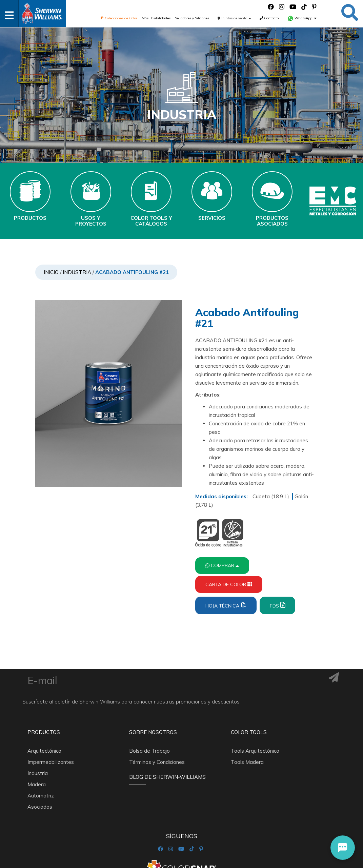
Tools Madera (247, 762)
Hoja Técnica (226, 605)
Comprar (222, 565)
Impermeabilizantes (51, 762)
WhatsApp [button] (302, 18)
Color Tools (249, 732)
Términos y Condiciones (157, 762)
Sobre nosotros (153, 732)
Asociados (40, 807)
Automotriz (41, 796)
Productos (44, 732)
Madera (37, 784)
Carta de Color (229, 584)
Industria (77, 272)
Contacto (269, 18)
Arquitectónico (44, 751)
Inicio (51, 272)
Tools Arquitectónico (255, 751)
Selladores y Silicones (192, 18)
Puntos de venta (234, 18)
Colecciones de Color (119, 18)
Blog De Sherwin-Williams (167, 777)
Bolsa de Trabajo (149, 751)
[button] (343, 848)
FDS (277, 605)
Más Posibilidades (156, 18)
